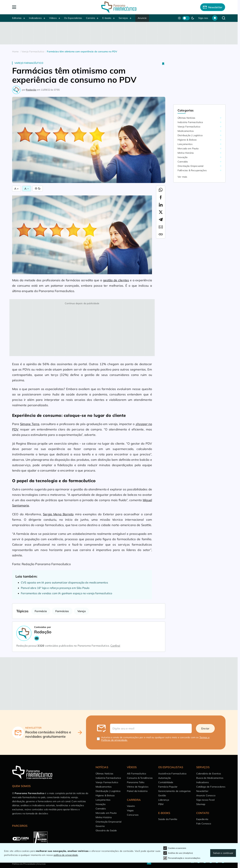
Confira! (115, 646)
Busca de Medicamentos (210, 778)
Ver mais (182, 177)
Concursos (133, 815)
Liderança (164, 800)
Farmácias (62, 611)
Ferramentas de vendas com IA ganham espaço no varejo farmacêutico (66, 593)
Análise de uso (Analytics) (178, 853)
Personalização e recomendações (182, 858)
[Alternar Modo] (38, 189)
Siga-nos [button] (203, 18)
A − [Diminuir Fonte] (27, 189)
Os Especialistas (73, 18)
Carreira (90, 18)
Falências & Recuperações (192, 170)
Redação (31, 90)
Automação (165, 778)
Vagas (130, 810)
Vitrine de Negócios (138, 787)
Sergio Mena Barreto (58, 514)
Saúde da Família (168, 819)
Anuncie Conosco (206, 795)
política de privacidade (66, 855)
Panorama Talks (136, 782)
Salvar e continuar (223, 853)
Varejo (82, 611)
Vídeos (53, 18)
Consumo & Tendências (140, 778)
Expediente (202, 819)
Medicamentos (186, 131)
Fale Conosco (204, 824)
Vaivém (131, 806)
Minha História (186, 153)
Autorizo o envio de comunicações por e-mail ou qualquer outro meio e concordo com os (155, 739)
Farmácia (41, 611)
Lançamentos (185, 144)
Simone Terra (30, 424)
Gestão (162, 795)
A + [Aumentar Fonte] (16, 189)
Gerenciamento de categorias (174, 791)
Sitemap (201, 804)
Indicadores (35, 18)
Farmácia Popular (168, 787)
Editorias (17, 18)
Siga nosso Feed (205, 800)
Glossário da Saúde (106, 830)
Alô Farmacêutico (137, 774)
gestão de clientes (116, 280)
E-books (107, 18)
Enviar (205, 728)
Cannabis (183, 162)
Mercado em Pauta (188, 148)
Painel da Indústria (137, 791)
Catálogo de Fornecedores (211, 787)
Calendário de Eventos (209, 774)
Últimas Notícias (186, 118)
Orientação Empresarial (191, 166)
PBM (161, 804)
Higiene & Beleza (187, 140)
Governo (100, 826)
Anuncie (142, 18)
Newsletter (202, 791)
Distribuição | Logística (190, 135)
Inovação (183, 157)
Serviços (123, 18)
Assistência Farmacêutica (172, 774)
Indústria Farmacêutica (190, 122)
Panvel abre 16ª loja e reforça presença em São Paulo (55, 588)
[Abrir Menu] (33, 7)
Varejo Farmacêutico (29, 63)
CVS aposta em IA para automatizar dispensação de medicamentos (64, 582)
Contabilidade (166, 782)
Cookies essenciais (175, 848)
